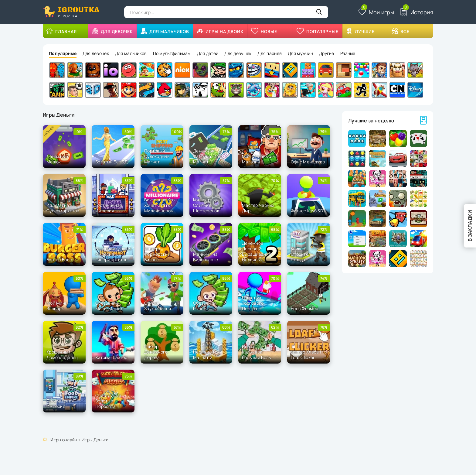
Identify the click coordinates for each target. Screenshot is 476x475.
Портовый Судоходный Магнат (157, 156)
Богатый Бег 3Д (111, 162)
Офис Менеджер (308, 162)
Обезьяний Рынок (204, 306)
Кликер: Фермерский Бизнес (157, 254)
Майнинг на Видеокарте (206, 257)
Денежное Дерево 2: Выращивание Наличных (257, 251)
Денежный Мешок (57, 159)
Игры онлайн (64, 440)
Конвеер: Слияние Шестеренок (206, 205)
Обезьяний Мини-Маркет (110, 306)
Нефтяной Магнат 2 (204, 355)
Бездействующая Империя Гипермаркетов (113, 254)
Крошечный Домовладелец (62, 355)
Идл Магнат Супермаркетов (63, 208)
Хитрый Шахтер (111, 357)
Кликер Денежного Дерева (156, 352)
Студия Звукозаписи (158, 306)
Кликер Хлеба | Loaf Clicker (306, 355)
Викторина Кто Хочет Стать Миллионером (160, 205)
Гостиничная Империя (109, 208)
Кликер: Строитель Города (302, 254)
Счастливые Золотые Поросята (108, 401)
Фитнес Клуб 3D (307, 211)
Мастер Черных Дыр (258, 208)
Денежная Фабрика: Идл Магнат (207, 156)
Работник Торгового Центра (253, 303)
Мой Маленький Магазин (258, 159)
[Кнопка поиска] (319, 12)
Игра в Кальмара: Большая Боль (256, 352)
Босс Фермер (304, 308)
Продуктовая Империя (60, 403)
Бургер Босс (59, 260)
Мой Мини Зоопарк (57, 306)
